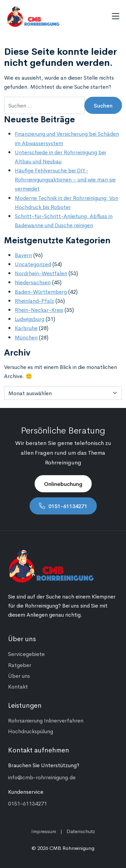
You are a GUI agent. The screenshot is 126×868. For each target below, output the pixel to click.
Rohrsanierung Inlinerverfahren (46, 720)
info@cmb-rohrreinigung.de (42, 777)
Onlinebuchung (63, 484)
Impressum (44, 831)
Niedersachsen (33, 282)
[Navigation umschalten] (116, 16)
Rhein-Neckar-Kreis (39, 309)
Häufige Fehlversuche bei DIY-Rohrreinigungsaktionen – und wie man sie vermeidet (65, 179)
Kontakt (18, 686)
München (26, 337)
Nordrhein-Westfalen (41, 273)
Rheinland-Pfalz (34, 300)
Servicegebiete (26, 654)
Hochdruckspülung (31, 731)
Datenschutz (81, 831)
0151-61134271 (68, 506)
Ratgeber (20, 665)
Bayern (23, 255)
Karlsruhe (26, 328)
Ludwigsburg (30, 319)
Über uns (19, 675)
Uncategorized (33, 264)
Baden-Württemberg (41, 291)
